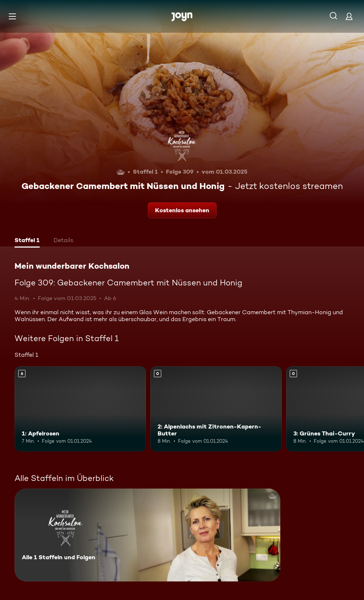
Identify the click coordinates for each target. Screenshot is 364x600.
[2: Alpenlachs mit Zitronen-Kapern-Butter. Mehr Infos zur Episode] (216, 409)
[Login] (349, 16)
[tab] (27, 241)
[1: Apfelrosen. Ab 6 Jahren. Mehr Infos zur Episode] (80, 409)
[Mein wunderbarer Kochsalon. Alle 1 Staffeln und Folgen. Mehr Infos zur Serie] (147, 535)
